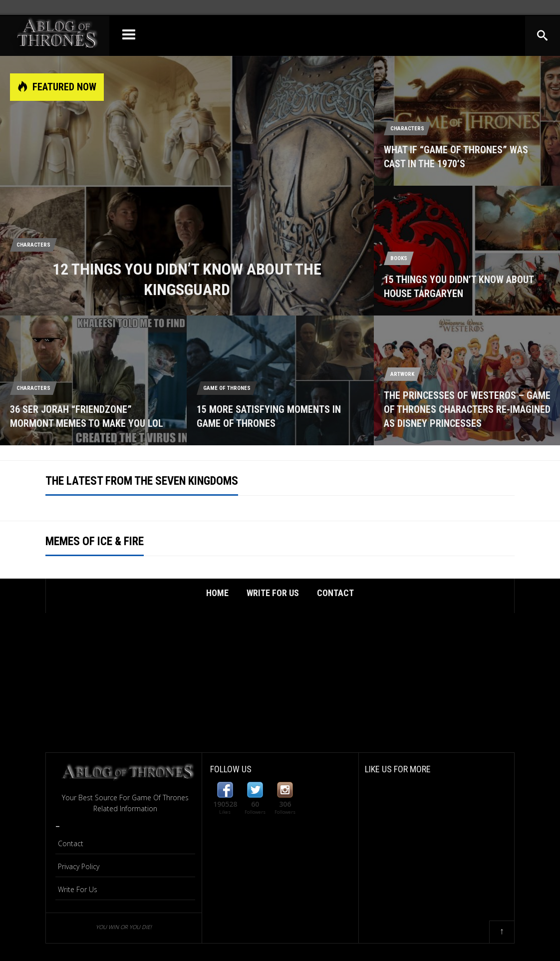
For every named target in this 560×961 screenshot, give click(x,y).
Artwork (402, 374)
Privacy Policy (79, 866)
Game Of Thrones (227, 388)
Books (399, 258)
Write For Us (273, 593)
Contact (335, 593)
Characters (33, 245)
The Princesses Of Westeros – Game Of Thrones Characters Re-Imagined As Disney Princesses (467, 409)
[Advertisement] (280, 682)
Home (217, 593)
